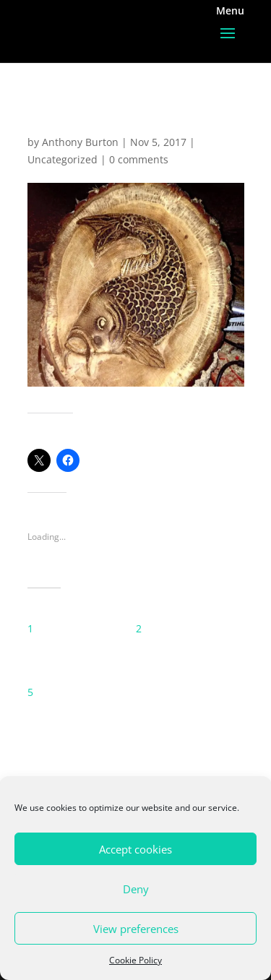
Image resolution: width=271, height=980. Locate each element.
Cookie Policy (135, 960)
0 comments (139, 159)
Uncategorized (63, 159)
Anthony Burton (80, 142)
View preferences (136, 929)
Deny (136, 889)
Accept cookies (135, 849)
